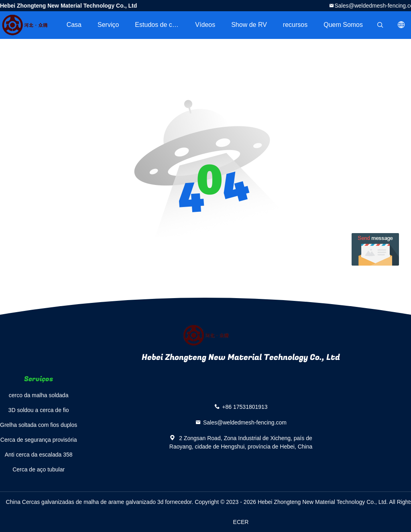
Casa (74, 25)
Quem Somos (343, 25)
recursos (295, 25)
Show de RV (249, 25)
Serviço (108, 25)
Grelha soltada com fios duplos (39, 425)
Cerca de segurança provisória (39, 440)
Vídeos (205, 25)
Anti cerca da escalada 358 (39, 455)
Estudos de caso (159, 25)
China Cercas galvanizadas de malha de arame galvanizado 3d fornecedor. (100, 502)
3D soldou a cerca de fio (39, 410)
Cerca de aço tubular (39, 469)
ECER (241, 522)
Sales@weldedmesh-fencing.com (245, 422)
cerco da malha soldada (39, 395)
